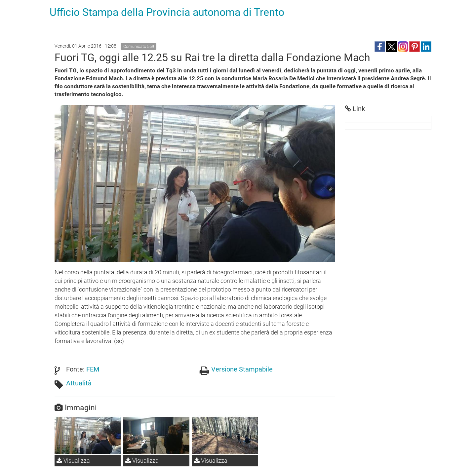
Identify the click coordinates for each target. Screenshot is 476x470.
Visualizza (73, 461)
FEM (93, 369)
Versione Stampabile (242, 369)
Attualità (79, 383)
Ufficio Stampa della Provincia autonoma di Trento (167, 12)
